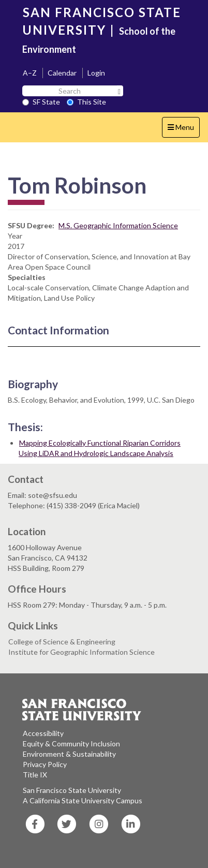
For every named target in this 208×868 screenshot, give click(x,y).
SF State (41, 102)
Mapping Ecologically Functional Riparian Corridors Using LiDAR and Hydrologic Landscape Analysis (100, 448)
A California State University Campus (83, 800)
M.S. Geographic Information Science (118, 225)
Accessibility (43, 733)
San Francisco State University (72, 790)
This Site (86, 102)
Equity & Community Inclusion (71, 744)
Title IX (35, 775)
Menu (183, 130)
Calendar (62, 73)
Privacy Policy (45, 764)
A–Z (30, 73)
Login (96, 73)
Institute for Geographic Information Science (81, 652)
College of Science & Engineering (62, 642)
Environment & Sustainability (69, 754)
